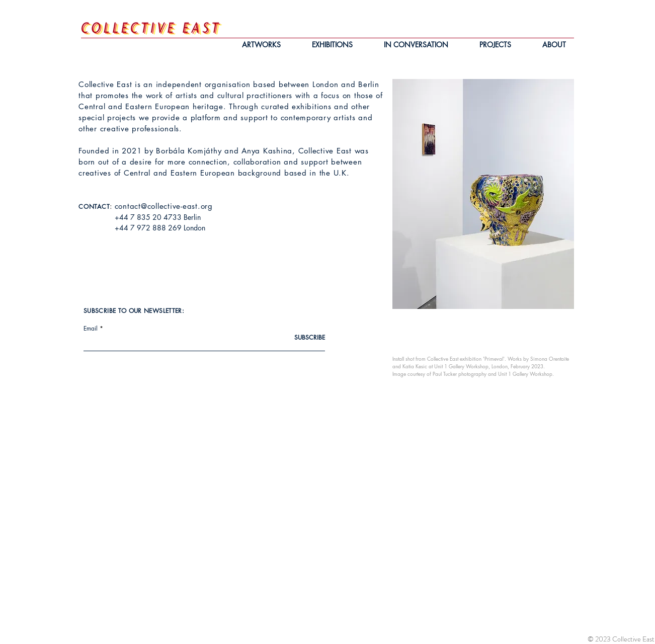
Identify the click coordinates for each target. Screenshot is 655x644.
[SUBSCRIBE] (300, 338)
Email (91, 329)
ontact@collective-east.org (166, 206)
